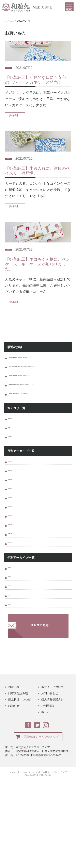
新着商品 (13, 68)
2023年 (14, 654)
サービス (15, 479)
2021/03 (14, 602)
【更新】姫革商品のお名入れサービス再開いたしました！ (39, 409)
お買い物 (14, 774)
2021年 (14, 678)
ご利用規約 (48, 793)
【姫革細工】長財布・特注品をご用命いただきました (39, 393)
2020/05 (14, 614)
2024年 (14, 642)
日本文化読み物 (18, 781)
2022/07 (14, 554)
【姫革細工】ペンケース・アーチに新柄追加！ (39, 425)
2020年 (14, 690)
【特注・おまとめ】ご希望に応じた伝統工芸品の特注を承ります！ (39, 377)
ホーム (9, 21)
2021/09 (14, 566)
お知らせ (14, 793)
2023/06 (14, 542)
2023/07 (14, 530)
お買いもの (21, 21)
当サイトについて (52, 774)
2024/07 (14, 518)
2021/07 (14, 578)
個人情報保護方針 (52, 787)
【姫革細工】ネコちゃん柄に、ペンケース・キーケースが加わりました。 (37, 264)
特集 (12, 467)
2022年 (14, 666)
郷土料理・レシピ (19, 787)
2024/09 (14, 506)
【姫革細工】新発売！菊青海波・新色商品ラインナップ (39, 361)
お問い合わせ (50, 781)
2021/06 (14, 590)
